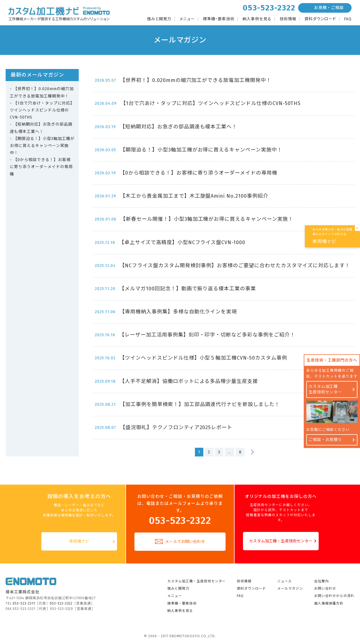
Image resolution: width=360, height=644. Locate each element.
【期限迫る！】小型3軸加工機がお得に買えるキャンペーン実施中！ (42, 146)
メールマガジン (290, 589)
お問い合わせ (325, 589)
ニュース (284, 581)
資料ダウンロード (320, 19)
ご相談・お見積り (325, 440)
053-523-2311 (24, 603)
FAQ (348, 19)
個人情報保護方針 (329, 603)
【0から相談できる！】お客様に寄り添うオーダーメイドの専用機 (41, 167)
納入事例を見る (257, 19)
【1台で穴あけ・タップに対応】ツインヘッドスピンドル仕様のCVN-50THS (42, 110)
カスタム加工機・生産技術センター (281, 541)
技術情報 (288, 19)
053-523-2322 (269, 8)
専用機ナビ (79, 541)
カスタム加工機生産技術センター (325, 389)
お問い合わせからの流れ (334, 596)
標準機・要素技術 (219, 19)
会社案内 (321, 581)
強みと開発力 (159, 19)
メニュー (187, 19)
